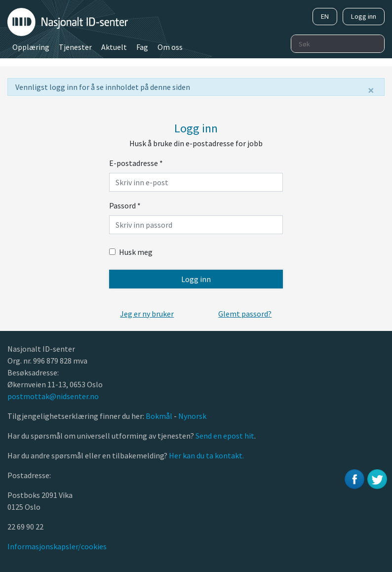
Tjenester (75, 47)
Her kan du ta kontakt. (206, 455)
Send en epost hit (225, 436)
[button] (147, 314)
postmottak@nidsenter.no (53, 396)
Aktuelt (114, 47)
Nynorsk (193, 416)
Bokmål (160, 416)
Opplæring (31, 47)
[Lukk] (371, 90)
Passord (125, 205)
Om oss (170, 47)
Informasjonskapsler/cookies (57, 546)
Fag (142, 47)
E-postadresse (136, 163)
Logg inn (364, 16)
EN (325, 16)
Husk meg (131, 252)
